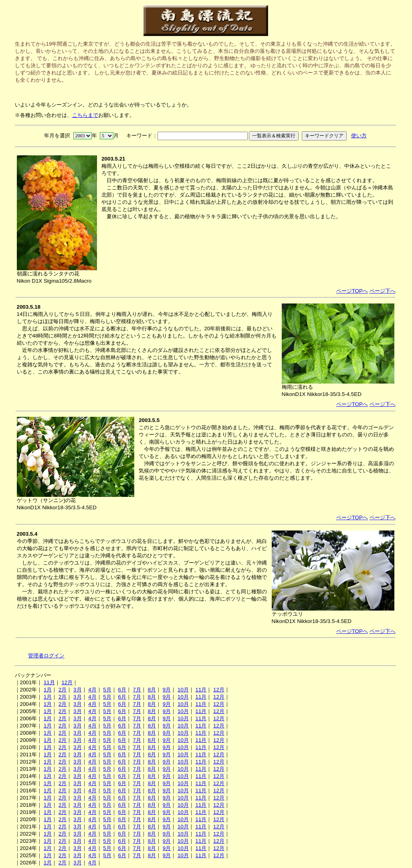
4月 (92, 690)
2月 (63, 690)
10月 (183, 690)
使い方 (359, 136)
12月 (67, 682)
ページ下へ (383, 291)
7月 (137, 690)
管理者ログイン (46, 656)
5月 (107, 690)
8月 (152, 690)
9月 (167, 690)
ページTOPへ (352, 291)
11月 (49, 682)
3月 (77, 690)
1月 (48, 690)
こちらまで (85, 115)
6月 (122, 690)
